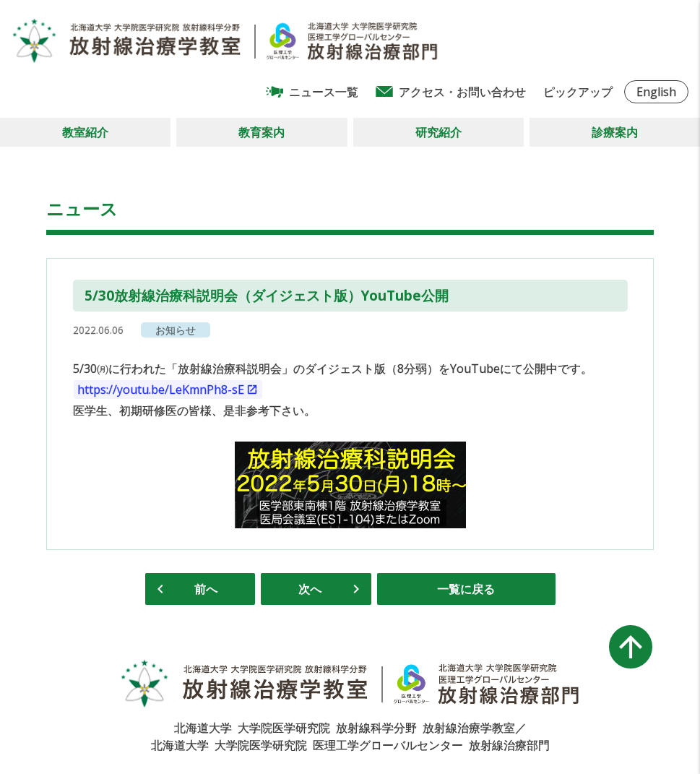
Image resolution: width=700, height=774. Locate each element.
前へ (206, 589)
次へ (310, 589)
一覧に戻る (466, 589)
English (656, 92)
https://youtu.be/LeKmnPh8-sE (161, 390)
